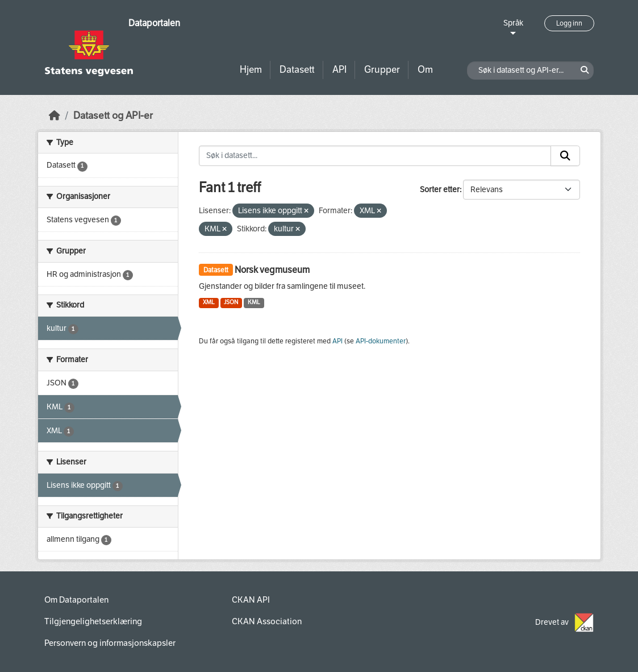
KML (254, 302)
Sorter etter (440, 190)
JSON (231, 302)
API (339, 70)
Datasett (297, 70)
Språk (513, 23)
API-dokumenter (381, 341)
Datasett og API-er (113, 116)
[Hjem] (55, 116)
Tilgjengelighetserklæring (93, 621)
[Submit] (565, 156)
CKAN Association (267, 621)
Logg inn (569, 23)
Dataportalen (154, 23)
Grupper (382, 70)
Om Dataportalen (76, 600)
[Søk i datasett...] (375, 156)
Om (425, 70)
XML (209, 302)
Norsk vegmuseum (272, 270)
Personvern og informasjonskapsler (110, 643)
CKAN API (251, 600)
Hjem (251, 70)
